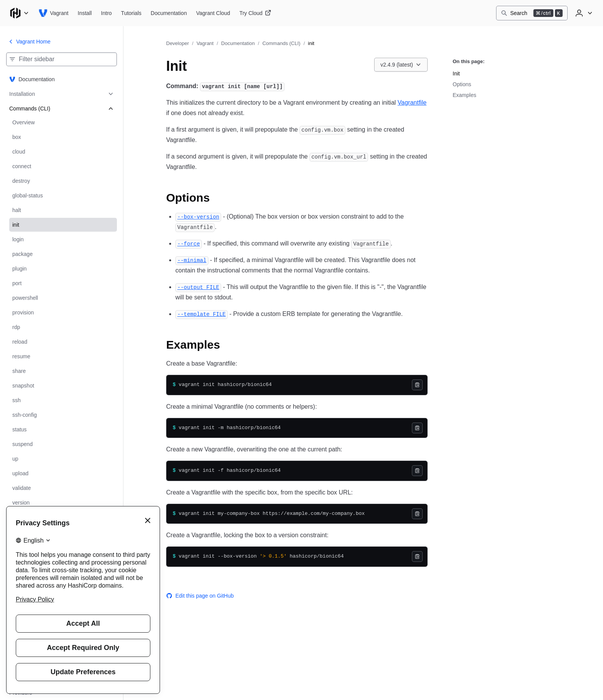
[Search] (532, 13)
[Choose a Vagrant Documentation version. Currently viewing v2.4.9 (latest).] (401, 65)
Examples (464, 95)
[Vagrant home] (53, 13)
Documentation (238, 43)
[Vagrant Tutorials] (131, 13)
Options (462, 84)
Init (456, 74)
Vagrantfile (412, 103)
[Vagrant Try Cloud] (255, 13)
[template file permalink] (202, 314)
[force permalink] (189, 243)
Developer (177, 43)
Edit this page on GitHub (200, 596)
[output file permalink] (198, 287)
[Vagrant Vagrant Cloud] (213, 13)
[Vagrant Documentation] (169, 13)
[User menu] (583, 13)
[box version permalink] (198, 216)
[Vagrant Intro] (107, 13)
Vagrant (205, 43)
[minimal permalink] (192, 260)
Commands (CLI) (281, 43)
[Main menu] (19, 13)
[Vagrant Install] (85, 13)
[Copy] (417, 385)
